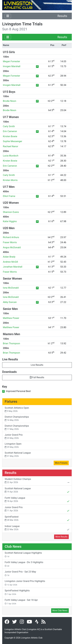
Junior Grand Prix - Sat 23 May (20, 573)
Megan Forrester (11, 61)
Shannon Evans (11, 212)
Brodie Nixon (10, 101)
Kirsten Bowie (10, 136)
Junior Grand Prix (37, 437)
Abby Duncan (10, 302)
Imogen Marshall (12, 66)
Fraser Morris (10, 242)
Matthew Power (11, 318)
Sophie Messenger (13, 141)
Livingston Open (37, 446)
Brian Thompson (11, 343)
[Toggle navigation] (8, 16)
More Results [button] (61, 537)
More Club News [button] (60, 611)
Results (62, 16)
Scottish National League (37, 455)
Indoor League (37, 528)
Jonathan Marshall (13, 267)
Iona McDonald (11, 288)
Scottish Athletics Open (37, 410)
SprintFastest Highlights (17, 592)
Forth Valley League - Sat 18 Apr (21, 602)
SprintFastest (37, 519)
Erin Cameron (10, 131)
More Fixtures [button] (61, 463)
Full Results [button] (37, 377)
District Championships (37, 419)
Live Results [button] (37, 365)
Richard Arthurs (11, 237)
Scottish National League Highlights (23, 555)
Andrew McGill (10, 262)
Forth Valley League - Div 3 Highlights (24, 564)
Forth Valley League (37, 500)
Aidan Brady (9, 257)
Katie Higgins (10, 221)
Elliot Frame (9, 196)
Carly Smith (9, 126)
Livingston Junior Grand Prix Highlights (25, 583)
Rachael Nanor (11, 146)
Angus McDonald (12, 247)
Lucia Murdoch (11, 156)
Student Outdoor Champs (37, 481)
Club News (13, 547)
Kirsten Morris (10, 180)
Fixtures (11, 402)
